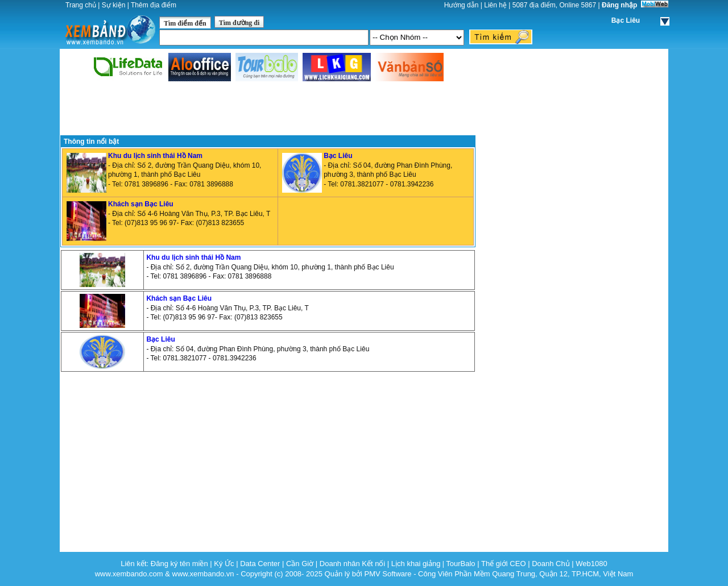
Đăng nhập (619, 5)
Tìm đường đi (239, 23)
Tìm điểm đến (185, 23)
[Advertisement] (268, 109)
